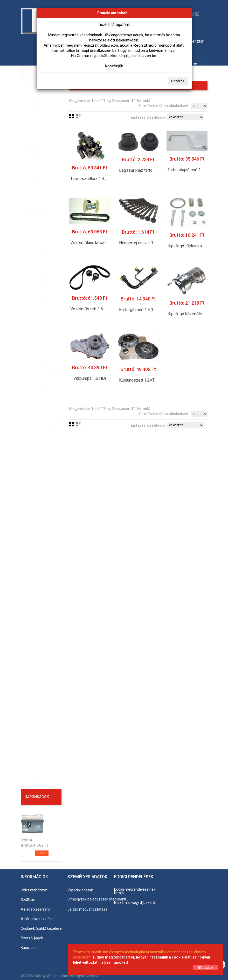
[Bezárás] (186, 13)
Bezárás (178, 81)
